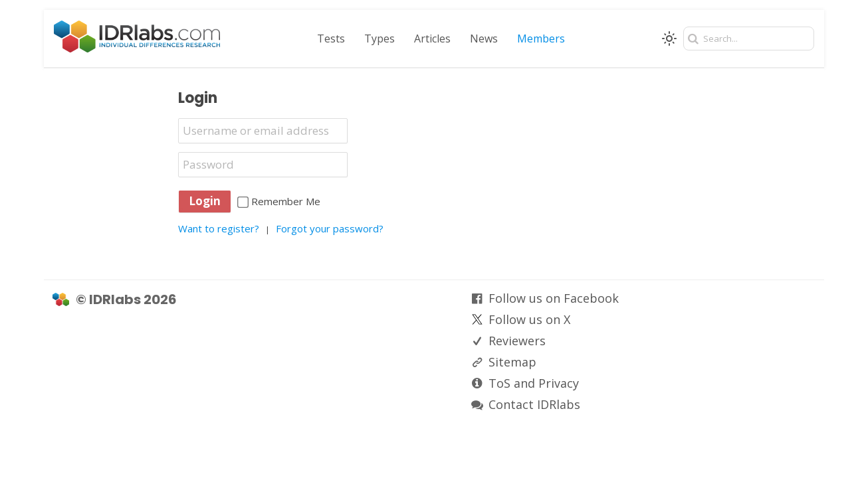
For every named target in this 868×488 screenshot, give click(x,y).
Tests (331, 39)
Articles (432, 39)
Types (380, 39)
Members (541, 39)
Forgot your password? (330, 228)
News (484, 39)
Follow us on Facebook (554, 298)
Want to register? (219, 228)
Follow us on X (529, 319)
